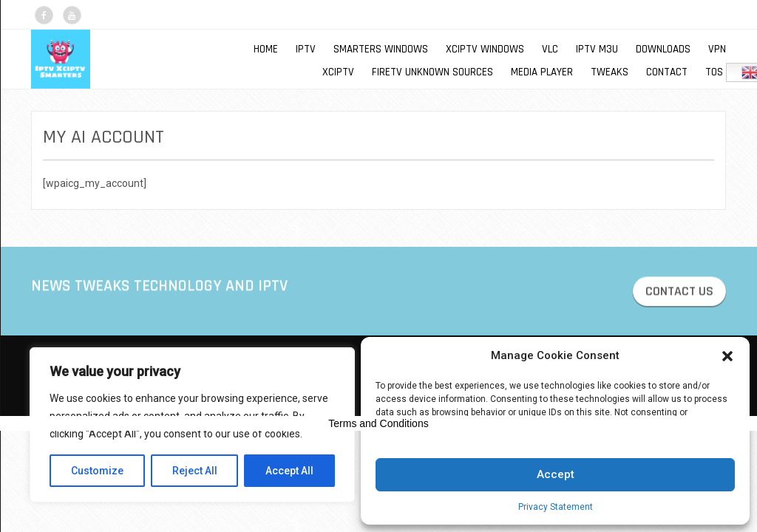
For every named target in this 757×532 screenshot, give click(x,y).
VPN (717, 49)
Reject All (195, 471)
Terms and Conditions (378, 423)
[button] (727, 356)
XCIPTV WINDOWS (485, 49)
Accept (556, 474)
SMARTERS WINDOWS (381, 49)
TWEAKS (610, 72)
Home (266, 49)
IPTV (306, 49)
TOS (714, 72)
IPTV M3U (597, 49)
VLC (550, 49)
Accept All (289, 471)
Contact (667, 72)
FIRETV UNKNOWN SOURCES (432, 72)
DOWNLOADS (663, 49)
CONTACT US (679, 293)
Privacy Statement (556, 507)
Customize (97, 471)
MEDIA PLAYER (542, 72)
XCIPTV (338, 72)
